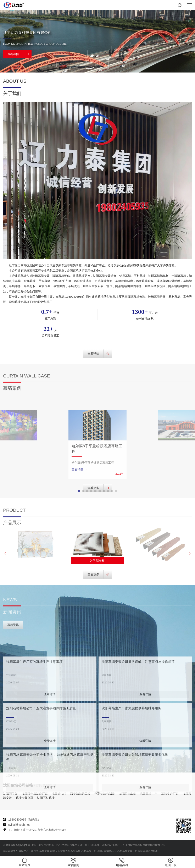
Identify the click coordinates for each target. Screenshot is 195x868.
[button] (89, 68)
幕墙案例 (73, 862)
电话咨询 (122, 862)
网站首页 (24, 862)
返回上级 (171, 862)
